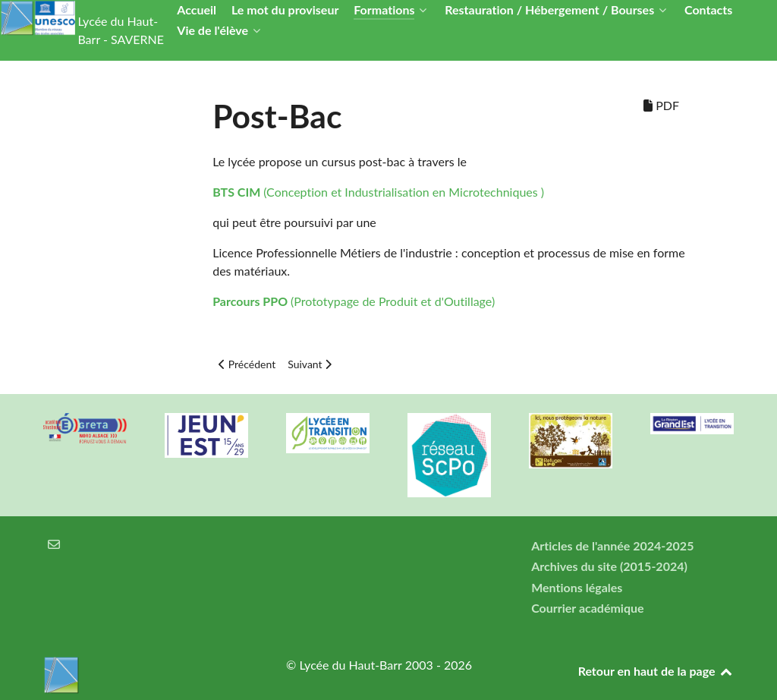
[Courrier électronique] (54, 544)
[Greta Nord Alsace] (85, 428)
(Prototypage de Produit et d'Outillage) (354, 301)
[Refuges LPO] (571, 441)
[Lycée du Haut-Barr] (146, 675)
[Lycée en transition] (328, 433)
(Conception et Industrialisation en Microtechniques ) (378, 192)
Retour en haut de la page (656, 671)
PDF (661, 105)
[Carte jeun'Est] (206, 435)
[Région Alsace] (692, 424)
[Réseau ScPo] (449, 455)
